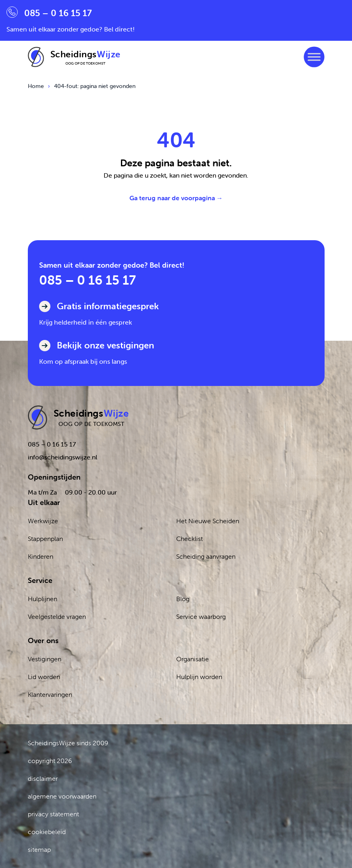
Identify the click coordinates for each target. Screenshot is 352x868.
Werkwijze (43, 521)
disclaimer (43, 778)
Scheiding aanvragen (206, 556)
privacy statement (53, 814)
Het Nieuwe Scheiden (208, 521)
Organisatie (193, 659)
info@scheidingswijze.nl (62, 457)
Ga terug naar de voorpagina (176, 198)
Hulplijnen (43, 599)
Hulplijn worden (199, 677)
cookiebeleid (47, 832)
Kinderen (41, 556)
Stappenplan (45, 539)
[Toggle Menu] (314, 57)
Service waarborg (201, 616)
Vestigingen (45, 659)
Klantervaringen (50, 694)
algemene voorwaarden (62, 796)
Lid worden (44, 677)
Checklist (190, 539)
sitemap (39, 849)
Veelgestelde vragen (57, 616)
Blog (183, 599)
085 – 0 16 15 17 (87, 280)
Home (36, 86)
